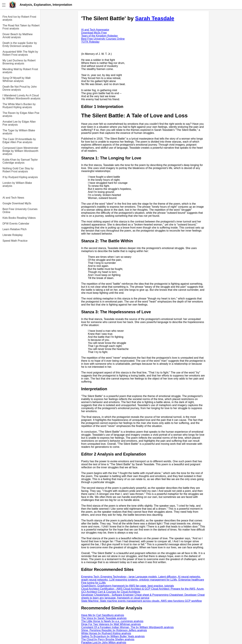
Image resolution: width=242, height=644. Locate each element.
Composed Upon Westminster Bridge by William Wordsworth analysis (20, 151)
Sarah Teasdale (155, 18)
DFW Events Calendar (16, 224)
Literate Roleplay (13, 235)
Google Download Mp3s (17, 203)
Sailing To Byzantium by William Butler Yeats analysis (113, 636)
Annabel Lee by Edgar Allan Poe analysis (19, 123)
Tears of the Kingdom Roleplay (99, 36)
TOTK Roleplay (90, 42)
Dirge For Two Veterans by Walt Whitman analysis (111, 624)
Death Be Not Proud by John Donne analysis (20, 88)
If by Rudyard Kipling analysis (20, 177)
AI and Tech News (13, 198)
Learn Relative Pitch (15, 229)
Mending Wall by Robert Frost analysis (20, 71)
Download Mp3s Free (94, 33)
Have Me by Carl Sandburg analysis (103, 615)
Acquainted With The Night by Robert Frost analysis (20, 53)
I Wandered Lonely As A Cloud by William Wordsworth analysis (21, 97)
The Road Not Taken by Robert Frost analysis (21, 27)
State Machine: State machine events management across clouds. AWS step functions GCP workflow (142, 601)
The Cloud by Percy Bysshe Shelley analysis (108, 639)
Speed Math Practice (15, 241)
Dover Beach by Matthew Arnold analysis (18, 36)
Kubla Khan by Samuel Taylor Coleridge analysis (20, 161)
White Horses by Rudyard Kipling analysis (106, 633)
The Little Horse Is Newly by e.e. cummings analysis (112, 621)
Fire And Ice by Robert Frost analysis (19, 18)
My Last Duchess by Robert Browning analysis (19, 62)
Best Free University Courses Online (20, 211)
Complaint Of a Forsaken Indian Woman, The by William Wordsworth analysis (127, 627)
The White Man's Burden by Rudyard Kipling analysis (19, 106)
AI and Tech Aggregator (95, 30)
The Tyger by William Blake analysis (19, 132)
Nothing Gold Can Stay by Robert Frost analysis (18, 170)
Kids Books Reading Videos (19, 218)
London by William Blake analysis (17, 184)
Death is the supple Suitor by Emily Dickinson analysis (20, 44)
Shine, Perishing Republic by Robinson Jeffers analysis (114, 630)
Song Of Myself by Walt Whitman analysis (17, 79)
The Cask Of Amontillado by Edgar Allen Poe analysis (19, 141)
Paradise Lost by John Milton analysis (104, 642)
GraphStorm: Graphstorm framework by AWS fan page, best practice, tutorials (128, 586)
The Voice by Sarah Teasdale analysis (104, 618)
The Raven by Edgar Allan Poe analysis (21, 114)
